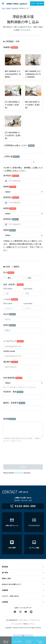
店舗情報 (8, 8)
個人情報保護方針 (12, 620)
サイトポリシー (24, 620)
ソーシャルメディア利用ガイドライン (23, 624)
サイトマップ (36, 620)
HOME (3, 8)
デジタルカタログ (29, 640)
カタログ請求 (17, 640)
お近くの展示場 (6, 640)
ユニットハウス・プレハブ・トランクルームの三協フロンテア (17, 4)
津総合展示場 (15, 8)
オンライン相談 (40, 640)
